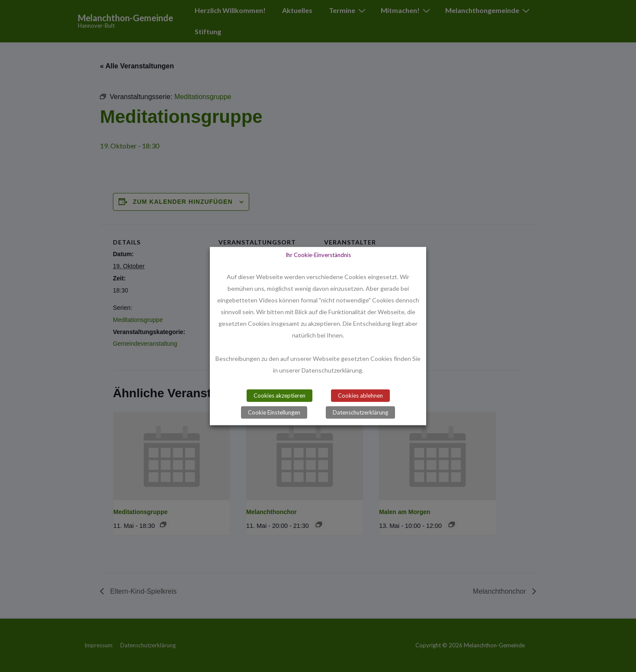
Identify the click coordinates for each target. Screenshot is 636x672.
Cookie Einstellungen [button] (274, 412)
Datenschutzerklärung (360, 412)
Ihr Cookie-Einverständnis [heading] (318, 254)
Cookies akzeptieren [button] (279, 395)
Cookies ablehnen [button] (360, 395)
